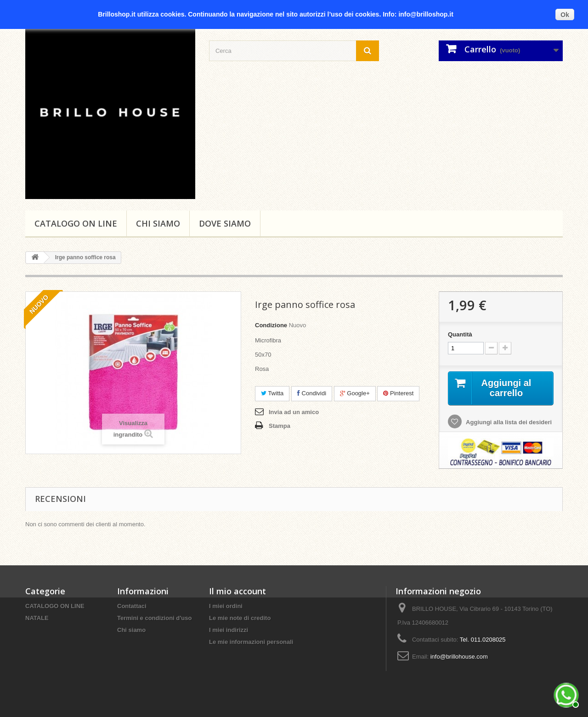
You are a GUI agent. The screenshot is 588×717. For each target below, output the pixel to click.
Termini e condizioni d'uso (154, 618)
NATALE (37, 618)
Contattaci (132, 606)
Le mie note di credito (240, 618)
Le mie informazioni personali (251, 642)
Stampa (280, 426)
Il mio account (237, 591)
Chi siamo (158, 223)
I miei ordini (226, 606)
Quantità (460, 334)
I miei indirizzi (229, 630)
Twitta (272, 393)
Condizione (271, 325)
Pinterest (398, 393)
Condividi (312, 393)
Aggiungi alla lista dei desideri (508, 422)
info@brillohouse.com (459, 657)
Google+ (355, 393)
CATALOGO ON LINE (76, 223)
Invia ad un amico (294, 412)
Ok (565, 15)
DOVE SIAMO (225, 223)
